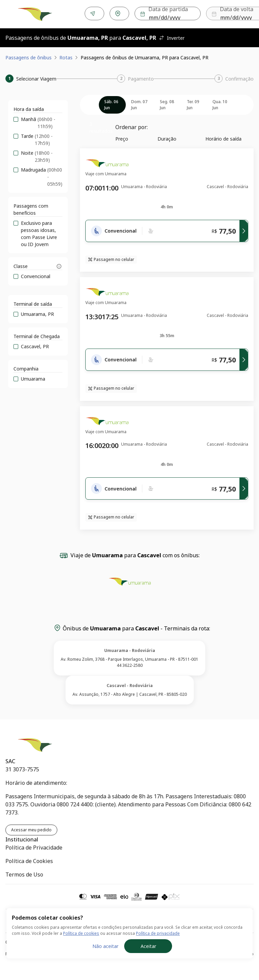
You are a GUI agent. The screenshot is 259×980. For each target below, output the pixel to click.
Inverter (172, 37)
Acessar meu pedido (31, 828)
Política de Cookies (29, 860)
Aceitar (148, 946)
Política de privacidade (158, 933)
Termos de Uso (24, 873)
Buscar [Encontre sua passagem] (233, 14)
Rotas (66, 56)
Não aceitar (105, 946)
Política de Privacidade (34, 846)
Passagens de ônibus (28, 56)
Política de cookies (81, 933)
